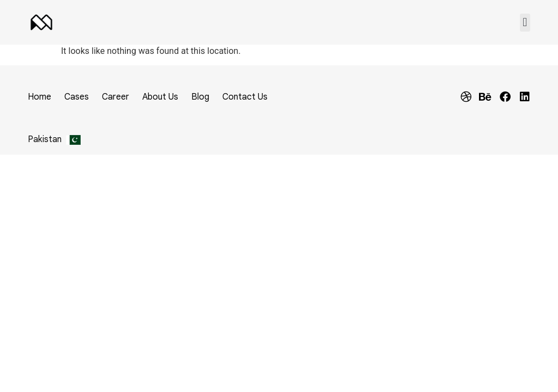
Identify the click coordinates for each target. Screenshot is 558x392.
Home (40, 97)
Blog (200, 97)
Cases (77, 97)
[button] (525, 23)
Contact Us (245, 97)
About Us (160, 97)
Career (116, 97)
